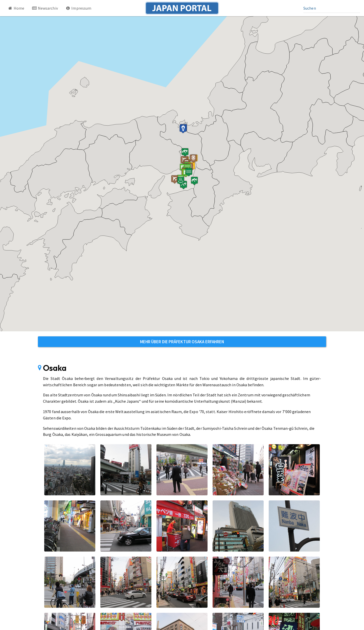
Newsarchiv (45, 8)
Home (16, 8)
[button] (179, 180)
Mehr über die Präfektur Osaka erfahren (182, 342)
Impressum (78, 8)
